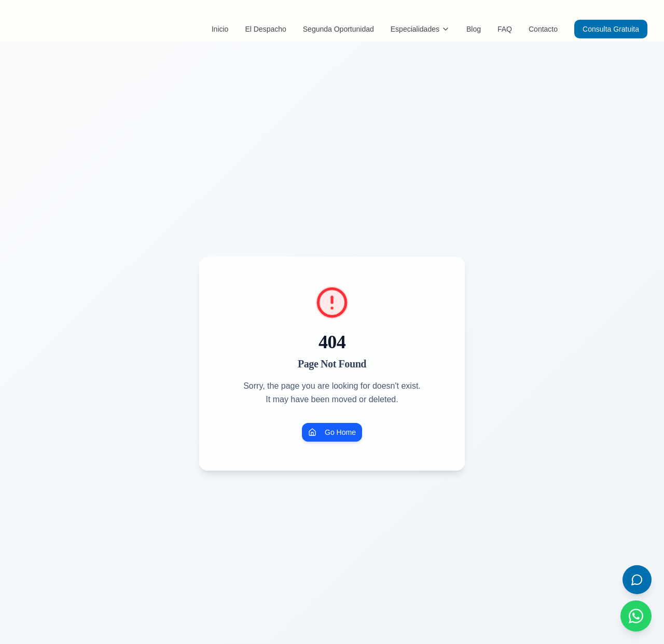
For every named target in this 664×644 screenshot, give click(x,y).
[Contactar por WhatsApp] (636, 616)
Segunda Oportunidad (338, 29)
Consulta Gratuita (611, 29)
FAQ (505, 29)
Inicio (220, 29)
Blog (474, 29)
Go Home (332, 432)
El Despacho (265, 29)
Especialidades (420, 29)
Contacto (543, 29)
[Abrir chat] (637, 580)
